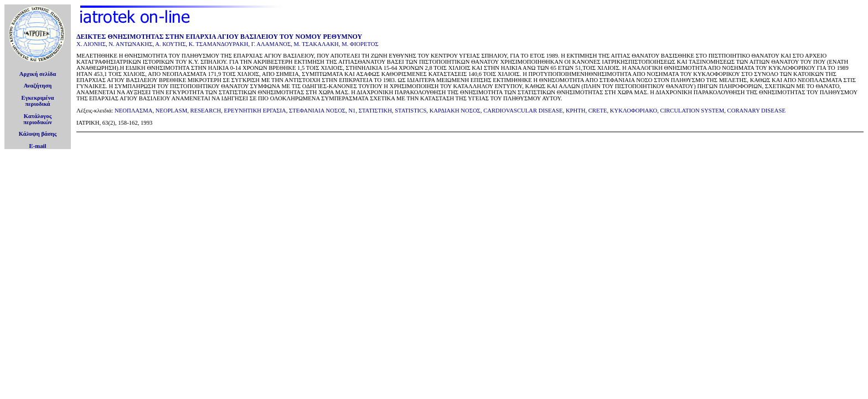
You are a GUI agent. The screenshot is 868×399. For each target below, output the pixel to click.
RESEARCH (206, 111)
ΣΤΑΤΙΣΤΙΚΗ (375, 111)
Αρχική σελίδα (38, 74)
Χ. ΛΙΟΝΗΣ (91, 44)
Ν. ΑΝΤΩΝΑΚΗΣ (130, 44)
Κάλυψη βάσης (38, 134)
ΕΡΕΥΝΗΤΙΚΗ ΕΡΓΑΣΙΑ (255, 111)
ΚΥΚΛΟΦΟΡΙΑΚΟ (634, 111)
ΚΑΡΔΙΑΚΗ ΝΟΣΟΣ (455, 111)
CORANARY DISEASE (756, 111)
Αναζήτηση (38, 86)
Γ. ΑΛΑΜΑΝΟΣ (271, 44)
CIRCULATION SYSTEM (693, 111)
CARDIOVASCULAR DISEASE (523, 111)
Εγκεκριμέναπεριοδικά (38, 101)
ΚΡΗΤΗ (576, 111)
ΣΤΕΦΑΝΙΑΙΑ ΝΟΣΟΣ (317, 111)
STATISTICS (410, 111)
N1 (352, 111)
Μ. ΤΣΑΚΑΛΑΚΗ (316, 44)
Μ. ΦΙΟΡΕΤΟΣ (360, 44)
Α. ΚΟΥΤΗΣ (170, 44)
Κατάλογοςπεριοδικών (38, 119)
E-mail (38, 146)
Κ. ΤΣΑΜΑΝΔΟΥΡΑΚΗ (219, 44)
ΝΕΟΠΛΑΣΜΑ (133, 111)
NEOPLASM (171, 111)
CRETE (598, 111)
